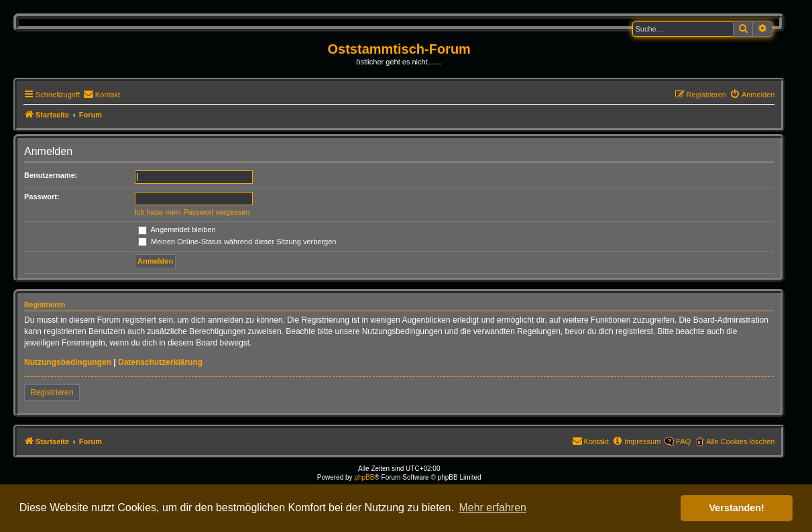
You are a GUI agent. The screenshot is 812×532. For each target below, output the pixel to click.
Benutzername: (51, 175)
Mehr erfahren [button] (492, 508)
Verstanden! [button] (737, 508)
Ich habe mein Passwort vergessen (192, 212)
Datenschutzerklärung (160, 362)
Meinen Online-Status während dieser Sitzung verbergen (237, 242)
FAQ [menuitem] (683, 441)
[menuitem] (102, 95)
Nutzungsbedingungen (68, 362)
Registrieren (52, 392)
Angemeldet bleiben (177, 229)
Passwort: (42, 197)
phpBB (364, 477)
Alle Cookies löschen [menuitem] (740, 441)
